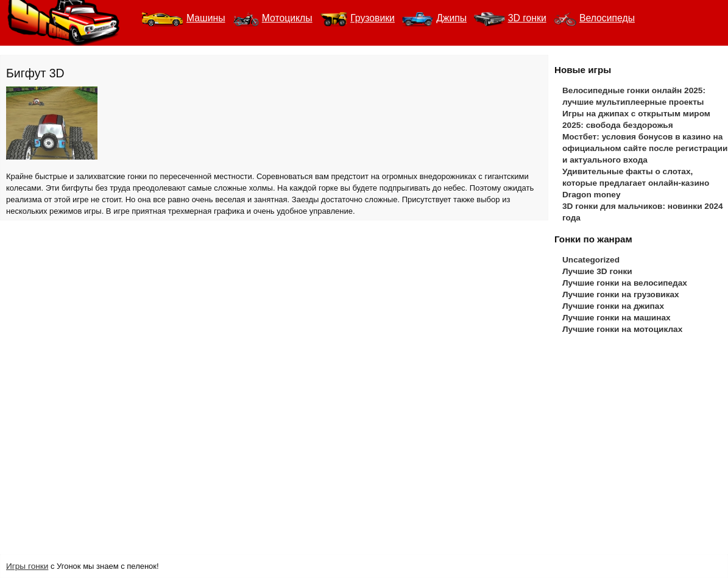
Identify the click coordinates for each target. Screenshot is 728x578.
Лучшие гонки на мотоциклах (622, 329)
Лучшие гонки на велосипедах (625, 283)
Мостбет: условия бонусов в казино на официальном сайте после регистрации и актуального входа (645, 148)
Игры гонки (27, 566)
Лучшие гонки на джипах (613, 306)
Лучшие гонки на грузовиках (621, 294)
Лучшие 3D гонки (597, 271)
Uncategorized (591, 260)
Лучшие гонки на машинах (617, 318)
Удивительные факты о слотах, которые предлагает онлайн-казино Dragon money (636, 183)
